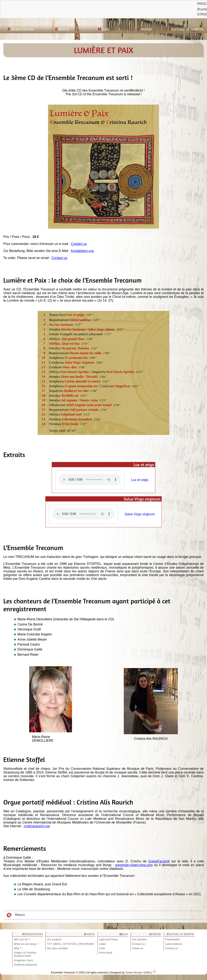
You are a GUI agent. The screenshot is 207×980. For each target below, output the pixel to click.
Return (16, 915)
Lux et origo (140, 480)
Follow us (138, 948)
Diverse (145, 29)
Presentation (21, 29)
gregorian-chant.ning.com (134, 865)
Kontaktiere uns (82, 251)
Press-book (106, 953)
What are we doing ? (26, 944)
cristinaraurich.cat (37, 826)
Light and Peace (109, 939)
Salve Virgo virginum (140, 514)
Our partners (140, 939)
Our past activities (58, 948)
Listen (102, 944)
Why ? (18, 948)
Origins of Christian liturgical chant (25, 954)
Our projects (54, 939)
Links (102, 948)
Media (103, 29)
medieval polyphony (26, 965)
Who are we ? (22, 939)
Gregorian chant (23, 960)
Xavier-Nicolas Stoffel (138, 972)
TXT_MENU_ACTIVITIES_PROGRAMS (71, 944)
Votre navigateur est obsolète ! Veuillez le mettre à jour (90, 480)
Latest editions (174, 944)
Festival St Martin (186, 29)
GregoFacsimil (159, 861)
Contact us (79, 244)
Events (62, 29)
